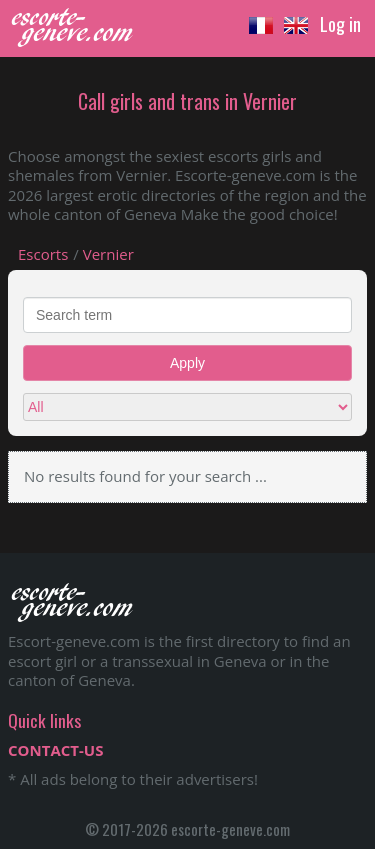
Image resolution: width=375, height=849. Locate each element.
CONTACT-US (55, 750)
